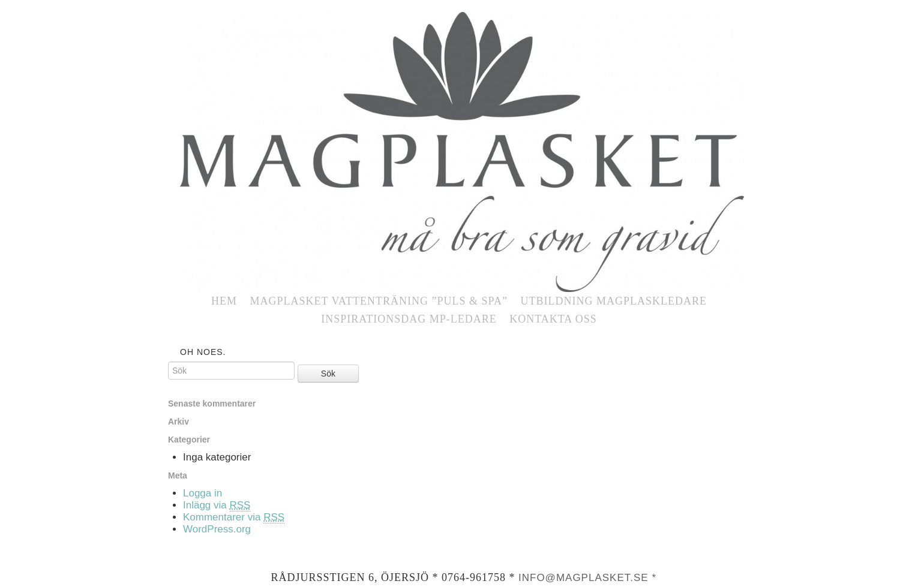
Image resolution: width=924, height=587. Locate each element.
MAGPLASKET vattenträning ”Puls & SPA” (379, 301)
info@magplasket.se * (587, 578)
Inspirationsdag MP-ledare (409, 319)
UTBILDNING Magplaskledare (613, 301)
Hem (224, 301)
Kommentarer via (234, 517)
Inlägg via (217, 505)
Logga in (202, 493)
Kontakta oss (553, 319)
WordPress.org (217, 529)
